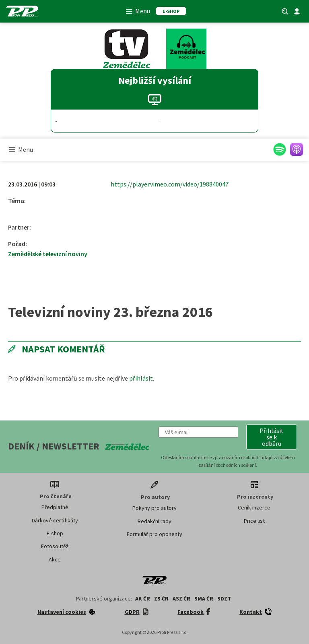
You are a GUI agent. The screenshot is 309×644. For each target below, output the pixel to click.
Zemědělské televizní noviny (48, 254)
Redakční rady (154, 521)
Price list (254, 521)
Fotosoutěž (55, 546)
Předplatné (55, 507)
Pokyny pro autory (154, 508)
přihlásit (141, 378)
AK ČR (143, 598)
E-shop (55, 533)
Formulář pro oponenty (154, 534)
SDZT (224, 598)
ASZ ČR (181, 598)
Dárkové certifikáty (55, 520)
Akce (55, 559)
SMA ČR (204, 598)
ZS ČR (161, 598)
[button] (272, 437)
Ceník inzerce (254, 507)
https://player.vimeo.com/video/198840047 (170, 184)
